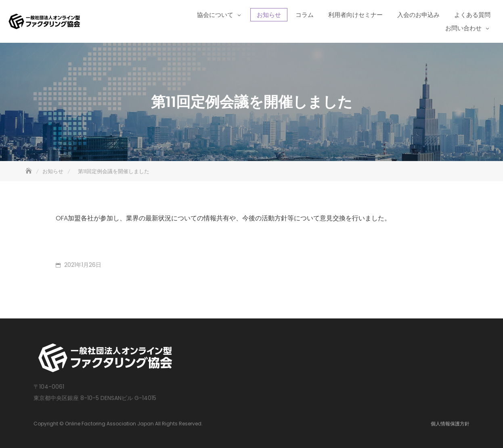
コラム (305, 15)
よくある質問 (472, 15)
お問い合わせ (463, 28)
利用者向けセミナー (355, 15)
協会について (215, 15)
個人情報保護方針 (450, 424)
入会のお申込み (418, 15)
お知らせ (269, 15)
